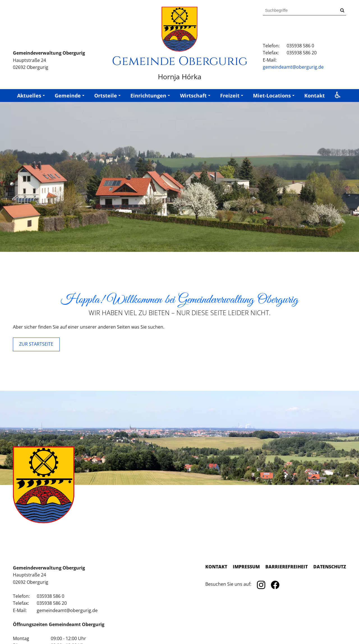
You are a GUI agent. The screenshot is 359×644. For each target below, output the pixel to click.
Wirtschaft (193, 96)
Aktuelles (29, 96)
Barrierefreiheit (286, 567)
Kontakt (315, 96)
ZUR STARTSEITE (36, 344)
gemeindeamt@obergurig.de (293, 67)
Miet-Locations (272, 96)
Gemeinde (68, 96)
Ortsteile (106, 96)
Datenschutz (330, 567)
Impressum (246, 567)
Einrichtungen (148, 96)
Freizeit (230, 96)
